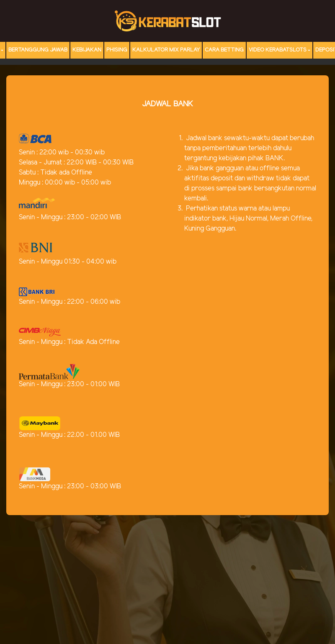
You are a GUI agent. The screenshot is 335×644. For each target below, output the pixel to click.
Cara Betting (224, 50)
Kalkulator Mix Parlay (166, 50)
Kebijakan (87, 50)
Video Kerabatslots (278, 50)
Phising (117, 50)
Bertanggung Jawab (38, 50)
